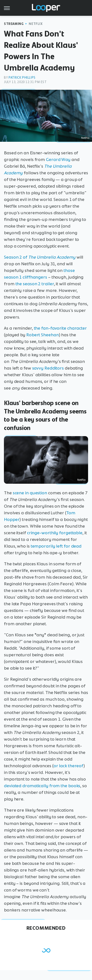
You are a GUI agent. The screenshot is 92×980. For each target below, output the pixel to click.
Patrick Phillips (22, 78)
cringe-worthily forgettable (55, 533)
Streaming (14, 24)
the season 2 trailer (35, 284)
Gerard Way (58, 160)
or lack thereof (69, 766)
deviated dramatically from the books (42, 786)
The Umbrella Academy (52, 257)
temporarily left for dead (56, 546)
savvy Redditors (48, 368)
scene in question (30, 493)
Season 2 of (16, 257)
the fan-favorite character (60, 328)
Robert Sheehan (43, 335)
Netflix (36, 24)
